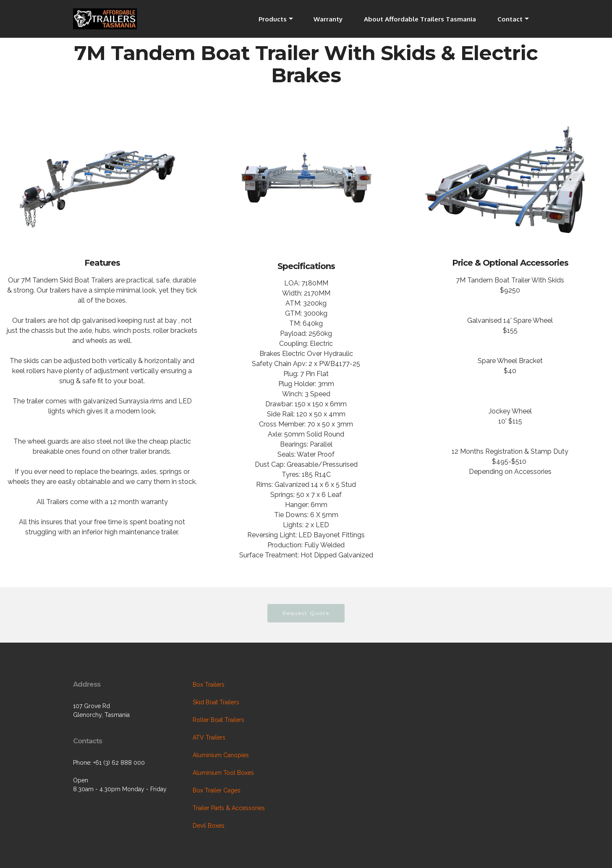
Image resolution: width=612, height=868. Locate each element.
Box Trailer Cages (217, 790)
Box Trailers (209, 685)
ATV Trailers (209, 737)
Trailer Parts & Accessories (229, 808)
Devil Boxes (209, 826)
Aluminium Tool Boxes (223, 773)
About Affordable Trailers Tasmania (420, 19)
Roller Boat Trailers (218, 720)
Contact (510, 19)
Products (273, 19)
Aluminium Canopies (221, 755)
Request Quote (306, 613)
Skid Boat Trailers (216, 702)
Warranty (328, 19)
